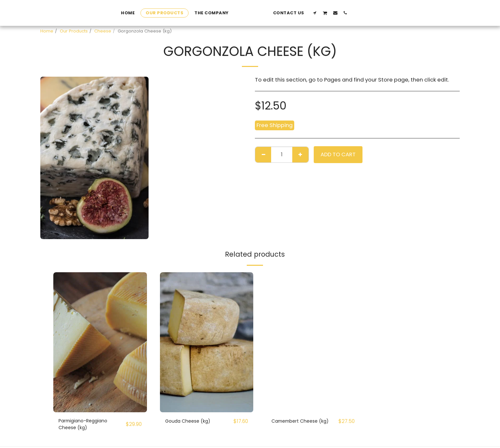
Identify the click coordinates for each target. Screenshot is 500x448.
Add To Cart (338, 154)
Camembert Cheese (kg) (300, 425)
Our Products (74, 31)
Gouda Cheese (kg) (192, 421)
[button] (359, 13)
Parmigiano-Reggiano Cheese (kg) (88, 425)
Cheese (103, 31)
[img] (100, 342)
